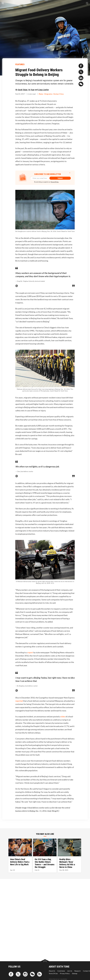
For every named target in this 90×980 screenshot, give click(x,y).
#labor (41, 94)
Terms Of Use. (55, 182)
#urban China (58, 94)
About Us (52, 971)
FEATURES (20, 64)
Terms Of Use (53, 974)
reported (19, 701)
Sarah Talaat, (23, 90)
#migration (48, 94)
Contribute (61, 971)
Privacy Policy (65, 974)
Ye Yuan (31, 90)
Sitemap (75, 974)
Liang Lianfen (43, 90)
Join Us (70, 971)
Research (78, 971)
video (63, 717)
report (30, 652)
